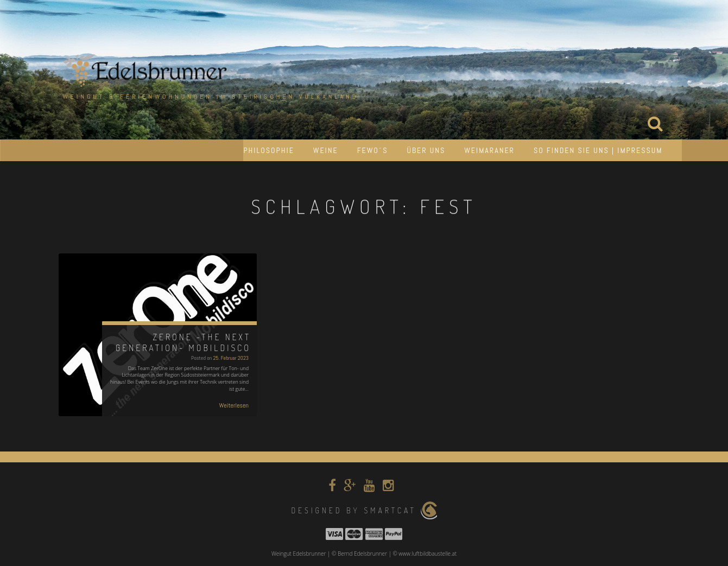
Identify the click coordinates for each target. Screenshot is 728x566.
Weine (326, 150)
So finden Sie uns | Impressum (598, 150)
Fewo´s (373, 150)
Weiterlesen (234, 405)
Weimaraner (489, 150)
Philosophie (268, 150)
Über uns (426, 150)
